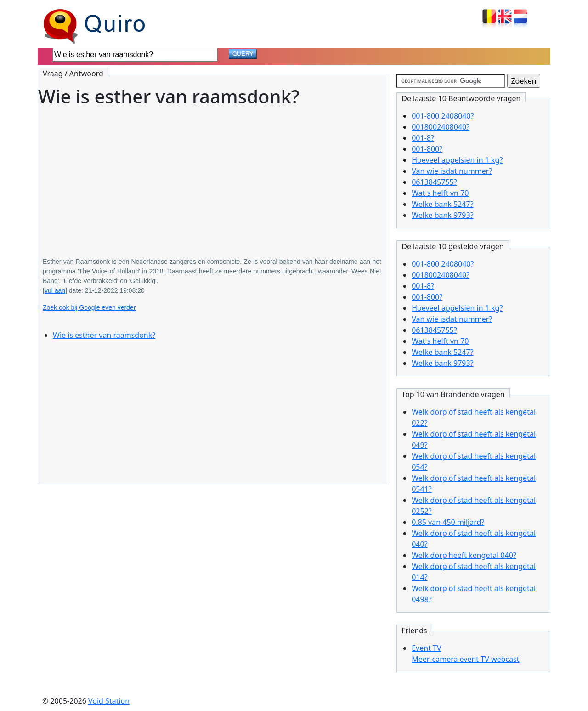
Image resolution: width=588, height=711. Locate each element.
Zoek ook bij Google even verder (89, 307)
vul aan (55, 290)
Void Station (109, 701)
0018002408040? (441, 127)
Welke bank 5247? (442, 204)
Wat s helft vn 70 (440, 193)
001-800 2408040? (443, 116)
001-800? (427, 149)
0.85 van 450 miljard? (448, 522)
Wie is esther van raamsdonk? (104, 335)
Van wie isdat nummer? (452, 171)
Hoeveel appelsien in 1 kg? (457, 160)
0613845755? (434, 182)
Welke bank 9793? (442, 215)
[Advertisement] (212, 176)
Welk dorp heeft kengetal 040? (464, 555)
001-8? (423, 138)
